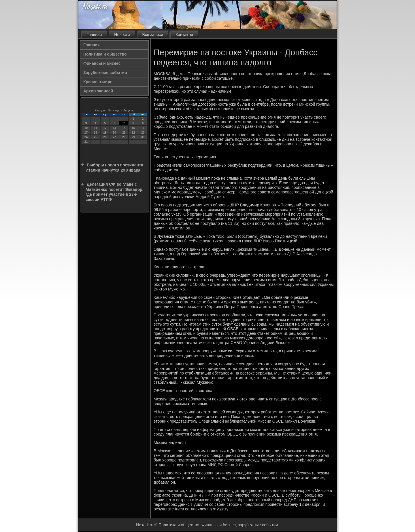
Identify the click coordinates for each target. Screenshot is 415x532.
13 (114, 128)
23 (143, 133)
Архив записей (98, 91)
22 (133, 133)
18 (96, 133)
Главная (94, 35)
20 (114, 133)
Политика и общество (105, 54)
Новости (122, 35)
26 (105, 137)
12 (105, 128)
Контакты (184, 35)
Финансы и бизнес (102, 63)
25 (96, 137)
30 (143, 137)
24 (86, 137)
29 (133, 137)
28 (124, 137)
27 (114, 137)
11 (96, 128)
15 (133, 128)
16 (143, 128)
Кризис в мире (98, 82)
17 (86, 133)
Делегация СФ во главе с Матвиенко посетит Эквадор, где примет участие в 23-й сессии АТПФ (115, 192)
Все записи (153, 35)
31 (86, 142)
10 (86, 128)
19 (105, 133)
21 (124, 133)
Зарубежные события (105, 73)
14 (124, 128)
